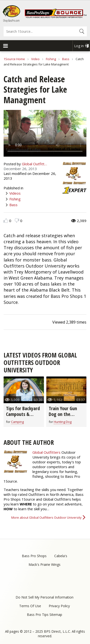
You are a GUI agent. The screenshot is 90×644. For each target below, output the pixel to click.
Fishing (51, 59)
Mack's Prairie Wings (45, 564)
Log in (79, 46)
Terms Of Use (30, 606)
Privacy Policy (59, 606)
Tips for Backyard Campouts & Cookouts (23, 414)
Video (35, 59)
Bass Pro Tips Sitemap (45, 615)
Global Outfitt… (34, 164)
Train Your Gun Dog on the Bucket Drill (63, 414)
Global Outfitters (46, 452)
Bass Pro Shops (34, 556)
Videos (15, 193)
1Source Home (14, 59)
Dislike (17, 220)
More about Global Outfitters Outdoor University (46, 517)
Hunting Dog (63, 422)
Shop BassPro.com (11, 21)
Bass (66, 59)
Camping (17, 422)
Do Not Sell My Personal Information (45, 597)
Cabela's (61, 556)
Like (6, 220)
